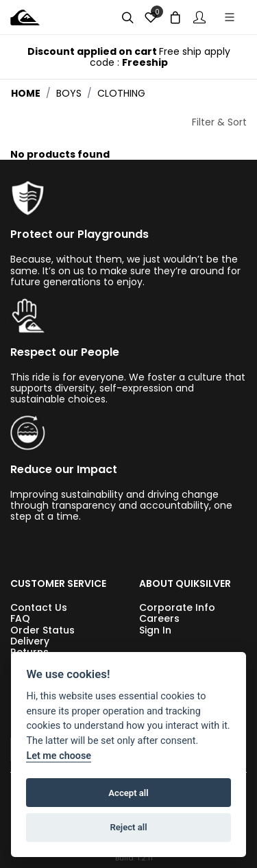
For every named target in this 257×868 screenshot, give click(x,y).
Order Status (42, 630)
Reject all (128, 827)
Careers (159, 618)
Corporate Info (177, 607)
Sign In (155, 630)
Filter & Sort (219, 122)
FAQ (20, 618)
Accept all (128, 793)
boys (69, 93)
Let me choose (59, 756)
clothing (121, 93)
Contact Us (39, 607)
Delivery (30, 641)
